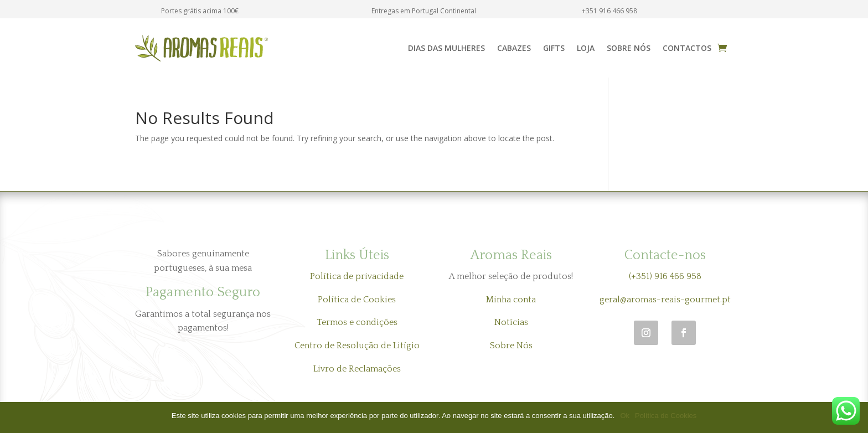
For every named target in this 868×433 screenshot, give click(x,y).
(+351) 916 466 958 (665, 276)
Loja (586, 48)
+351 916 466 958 (609, 11)
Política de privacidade (357, 276)
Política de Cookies (357, 300)
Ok (625, 416)
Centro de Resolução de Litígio (357, 346)
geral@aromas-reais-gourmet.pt (665, 300)
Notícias (511, 322)
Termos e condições (357, 322)
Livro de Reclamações (357, 369)
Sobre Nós (629, 48)
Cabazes (514, 48)
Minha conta (511, 300)
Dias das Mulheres (446, 48)
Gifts (554, 48)
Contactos (687, 48)
